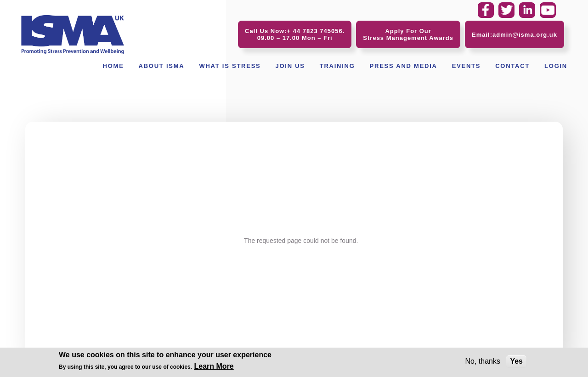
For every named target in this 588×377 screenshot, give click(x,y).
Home (113, 66)
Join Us (290, 66)
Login (556, 66)
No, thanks (482, 362)
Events (466, 66)
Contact (512, 66)
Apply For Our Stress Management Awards (408, 34)
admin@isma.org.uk (525, 35)
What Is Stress (230, 66)
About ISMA (162, 66)
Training (337, 66)
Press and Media (404, 66)
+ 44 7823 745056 (315, 31)
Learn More (214, 367)
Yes (516, 362)
